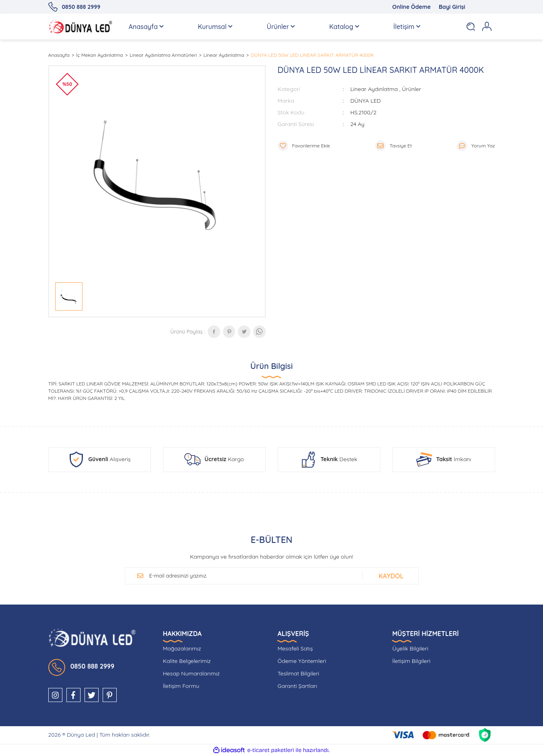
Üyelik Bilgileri (410, 648)
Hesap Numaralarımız (191, 673)
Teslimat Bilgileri (298, 673)
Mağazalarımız (182, 648)
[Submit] (389, 576)
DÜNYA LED (365, 101)
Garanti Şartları (297, 686)
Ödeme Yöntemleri (302, 661)
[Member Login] (487, 27)
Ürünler (412, 89)
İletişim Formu (181, 686)
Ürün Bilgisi (271, 366)
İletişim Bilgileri (411, 661)
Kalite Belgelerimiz (187, 661)
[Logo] (81, 27)
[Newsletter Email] (252, 576)
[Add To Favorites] (304, 146)
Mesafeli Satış (295, 648)
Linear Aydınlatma (374, 89)
